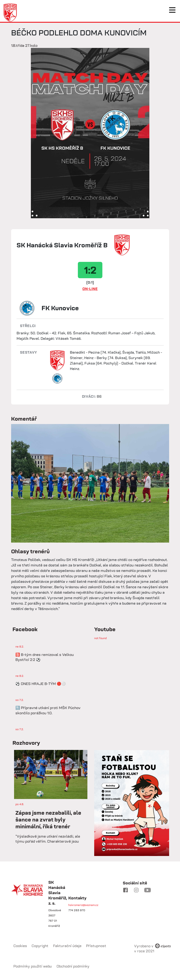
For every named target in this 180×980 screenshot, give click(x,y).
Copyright (40, 946)
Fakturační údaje (67, 946)
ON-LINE (90, 289)
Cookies (20, 946)
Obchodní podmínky (73, 966)
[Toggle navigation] (172, 10)
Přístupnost (96, 946)
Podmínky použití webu (33, 966)
